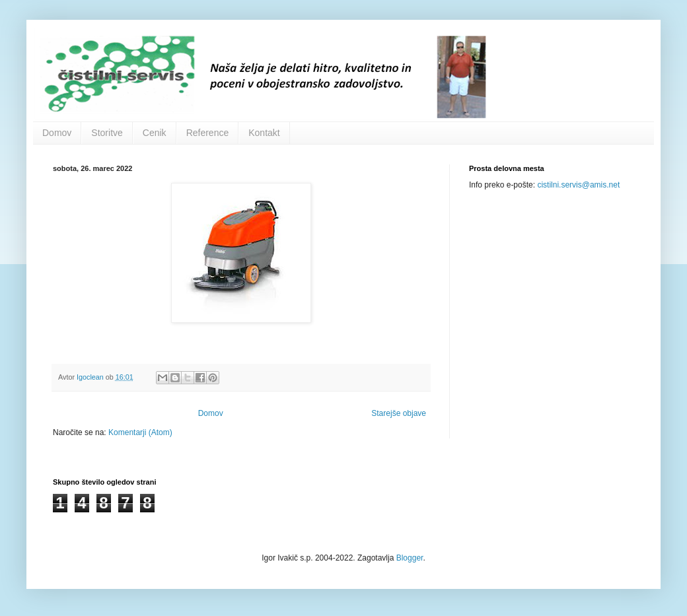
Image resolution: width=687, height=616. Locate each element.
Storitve (107, 133)
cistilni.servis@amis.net (578, 185)
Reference (208, 133)
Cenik (155, 133)
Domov (57, 133)
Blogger (410, 558)
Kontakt (264, 133)
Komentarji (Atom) (140, 432)
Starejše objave (399, 413)
